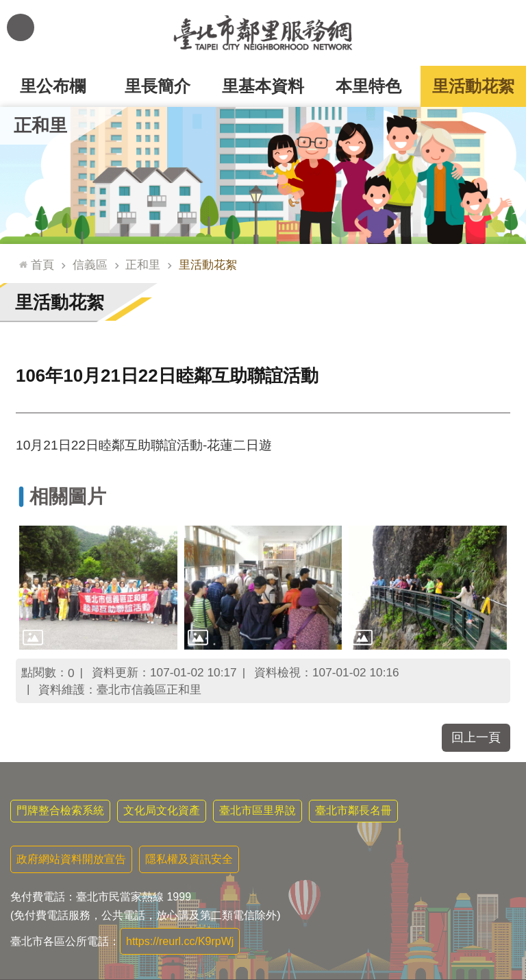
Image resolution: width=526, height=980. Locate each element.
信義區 (90, 265)
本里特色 (368, 86)
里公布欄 (53, 86)
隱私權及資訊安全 (189, 859)
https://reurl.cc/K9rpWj (180, 941)
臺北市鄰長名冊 (353, 810)
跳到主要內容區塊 (7, 7)
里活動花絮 (473, 86)
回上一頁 (476, 737)
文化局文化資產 (162, 810)
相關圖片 (68, 497)
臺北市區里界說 (258, 810)
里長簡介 (158, 86)
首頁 (42, 265)
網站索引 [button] (21, 27)
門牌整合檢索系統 (60, 810)
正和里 (40, 125)
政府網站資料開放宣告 (71, 859)
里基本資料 (263, 86)
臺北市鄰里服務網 (263, 33)
